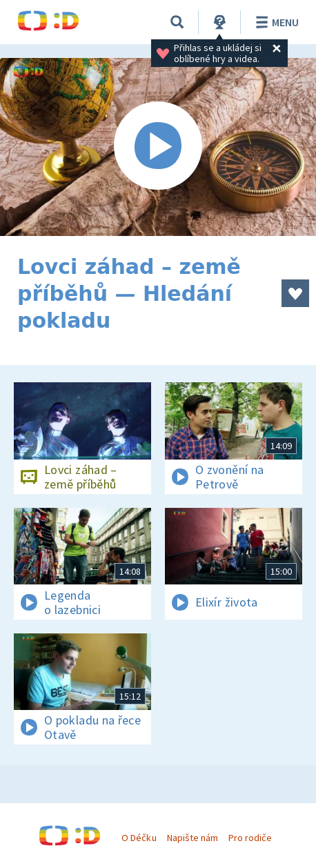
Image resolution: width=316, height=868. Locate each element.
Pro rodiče (250, 838)
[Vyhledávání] (177, 22)
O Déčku (139, 838)
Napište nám (192, 838)
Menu (275, 22)
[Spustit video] (158, 147)
